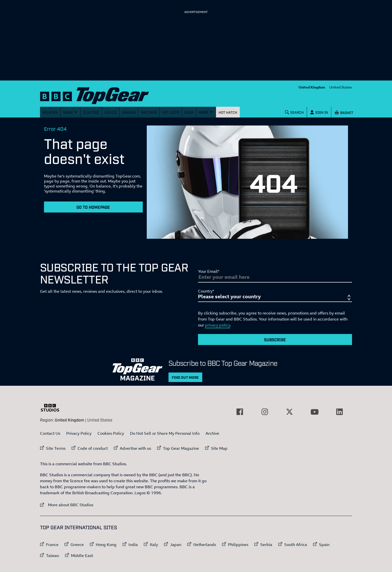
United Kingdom (312, 87)
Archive (212, 433)
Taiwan (52, 555)
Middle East (82, 555)
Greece (77, 544)
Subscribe (275, 339)
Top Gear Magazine (181, 448)
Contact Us (50, 433)
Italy (154, 544)
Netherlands (205, 544)
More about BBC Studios (67, 505)
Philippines (238, 544)
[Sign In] (319, 112)
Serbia (266, 544)
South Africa (296, 544)
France (52, 544)
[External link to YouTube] (314, 412)
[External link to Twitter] (289, 412)
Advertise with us (135, 448)
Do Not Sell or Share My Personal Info (165, 433)
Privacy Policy (79, 433)
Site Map (219, 448)
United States (341, 87)
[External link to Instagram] (265, 412)
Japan (176, 544)
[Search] (294, 112)
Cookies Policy (111, 433)
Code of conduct (93, 448)
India (133, 544)
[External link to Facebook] (240, 412)
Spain (324, 544)
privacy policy (217, 325)
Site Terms (56, 448)
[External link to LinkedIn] (339, 412)
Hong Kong (106, 544)
